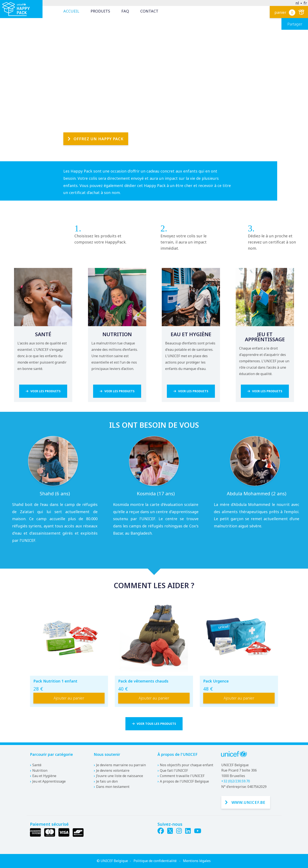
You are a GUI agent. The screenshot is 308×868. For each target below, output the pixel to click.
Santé (37, 765)
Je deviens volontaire (113, 770)
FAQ (125, 11)
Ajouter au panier (69, 699)
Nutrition (40, 770)
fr (305, 3)
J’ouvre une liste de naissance (120, 776)
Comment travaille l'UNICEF (182, 776)
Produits (100, 11)
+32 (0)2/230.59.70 (236, 781)
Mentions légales (197, 861)
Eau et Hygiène (44, 776)
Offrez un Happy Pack (99, 128)
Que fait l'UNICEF (174, 770)
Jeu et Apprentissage (49, 781)
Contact (149, 11)
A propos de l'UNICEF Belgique (184, 781)
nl (297, 3)
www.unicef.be (249, 802)
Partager (295, 24)
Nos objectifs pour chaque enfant (187, 765)
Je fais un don (107, 781)
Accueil (71, 11)
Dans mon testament (113, 787)
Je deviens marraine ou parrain (121, 765)
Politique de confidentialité (155, 861)
